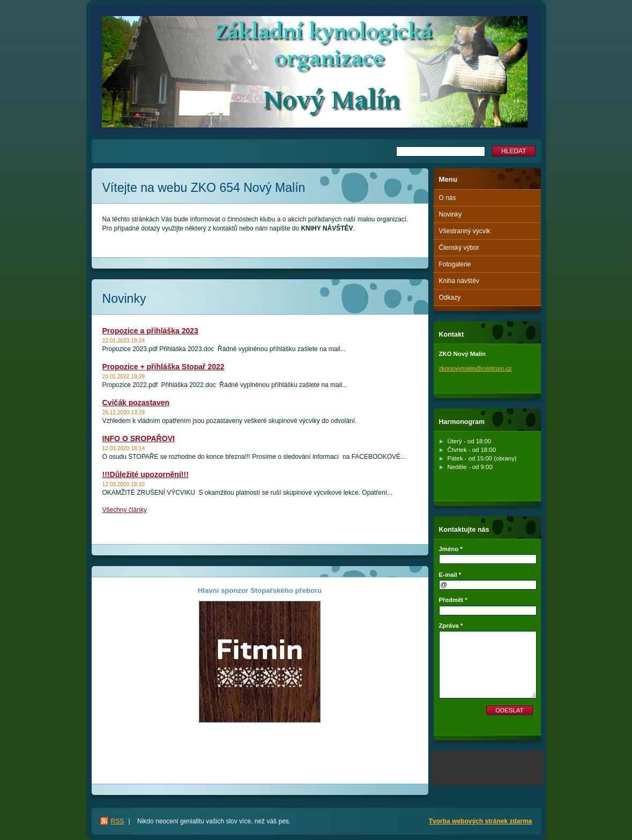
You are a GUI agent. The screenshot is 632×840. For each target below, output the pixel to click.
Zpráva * (451, 626)
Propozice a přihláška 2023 (150, 331)
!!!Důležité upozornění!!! (146, 474)
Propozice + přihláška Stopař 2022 (163, 367)
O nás (448, 198)
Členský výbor (459, 248)
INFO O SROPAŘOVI (139, 438)
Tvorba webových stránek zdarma (481, 821)
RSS (118, 821)
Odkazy (450, 298)
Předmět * (453, 600)
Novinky (451, 214)
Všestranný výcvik (465, 231)
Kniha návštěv (459, 281)
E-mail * (450, 575)
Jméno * (451, 549)
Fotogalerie (455, 264)
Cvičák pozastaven (136, 403)
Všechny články (125, 510)
